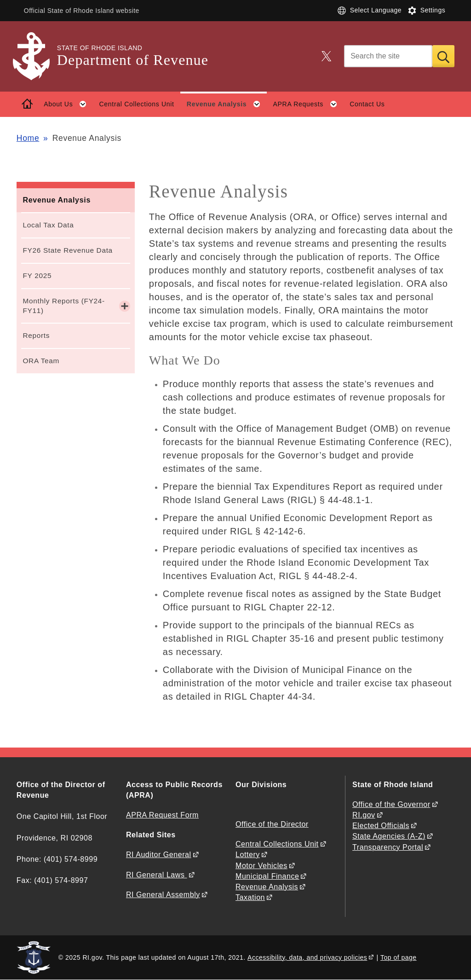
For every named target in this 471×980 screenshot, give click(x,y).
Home (28, 138)
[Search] (388, 56)
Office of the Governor (391, 804)
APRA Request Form (162, 815)
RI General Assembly (163, 895)
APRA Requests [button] (308, 104)
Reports (36, 335)
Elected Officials (381, 826)
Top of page (399, 957)
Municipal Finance (267, 876)
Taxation (250, 897)
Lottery (248, 855)
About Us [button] (68, 104)
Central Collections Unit (137, 104)
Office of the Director (272, 824)
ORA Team (41, 361)
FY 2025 (37, 275)
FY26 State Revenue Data (67, 250)
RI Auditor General (159, 855)
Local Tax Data (48, 225)
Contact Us (367, 104)
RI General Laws (157, 875)
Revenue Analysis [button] (227, 104)
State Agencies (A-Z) (389, 836)
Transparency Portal (388, 847)
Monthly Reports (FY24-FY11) (63, 306)
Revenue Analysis (57, 200)
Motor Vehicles (261, 866)
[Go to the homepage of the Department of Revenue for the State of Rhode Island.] (37, 56)
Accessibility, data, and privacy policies (307, 957)
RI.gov (364, 815)
